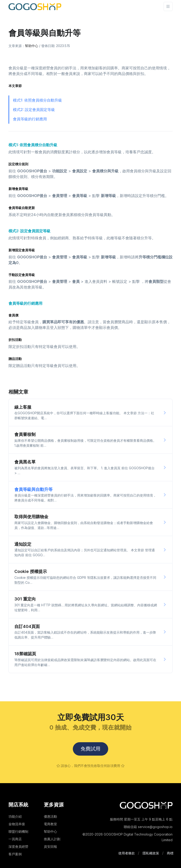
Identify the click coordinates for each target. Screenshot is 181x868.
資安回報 (50, 846)
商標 (170, 853)
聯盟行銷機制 (18, 831)
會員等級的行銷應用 (30, 119)
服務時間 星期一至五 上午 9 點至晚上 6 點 (141, 819)
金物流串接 (17, 824)
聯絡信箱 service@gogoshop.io (148, 827)
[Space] (146, 805)
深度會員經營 (18, 846)
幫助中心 (32, 46)
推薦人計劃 (52, 839)
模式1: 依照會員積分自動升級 (37, 100)
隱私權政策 (151, 853)
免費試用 (90, 749)
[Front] (35, 6)
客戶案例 (15, 854)
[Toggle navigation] (168, 6)
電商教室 (50, 824)
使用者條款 (127, 853)
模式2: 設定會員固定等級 (34, 110)
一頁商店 (15, 839)
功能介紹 (15, 816)
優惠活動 (50, 816)
